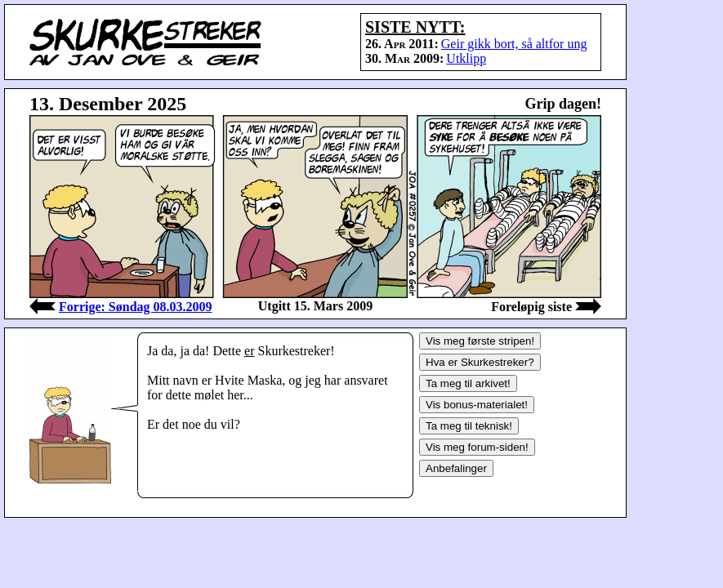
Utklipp (466, 58)
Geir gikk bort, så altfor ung (514, 44)
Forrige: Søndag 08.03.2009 (136, 307)
